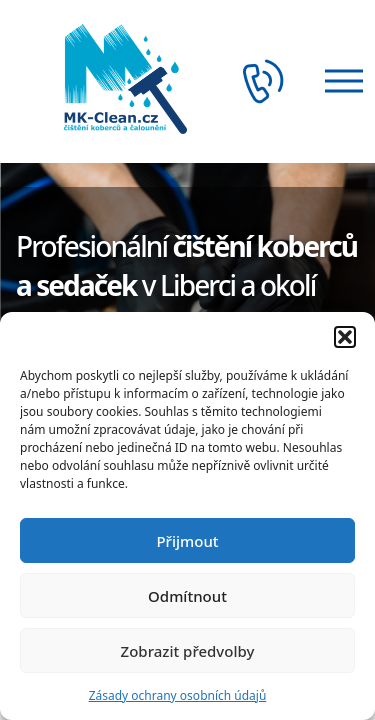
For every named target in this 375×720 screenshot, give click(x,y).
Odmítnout (187, 596)
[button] (345, 337)
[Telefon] (269, 81)
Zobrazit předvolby (188, 651)
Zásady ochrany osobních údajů (178, 695)
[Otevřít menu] (338, 81)
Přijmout (187, 541)
